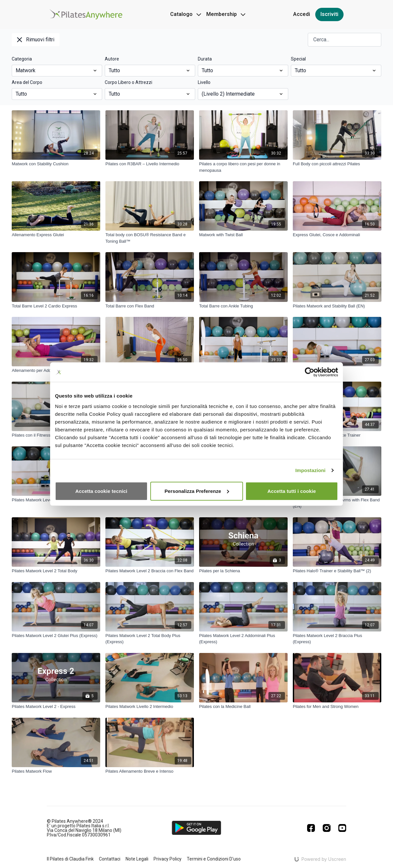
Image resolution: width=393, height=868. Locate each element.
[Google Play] (197, 828)
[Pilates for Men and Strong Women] (337, 707)
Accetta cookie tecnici (102, 491)
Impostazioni (311, 470)
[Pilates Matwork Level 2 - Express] (56, 707)
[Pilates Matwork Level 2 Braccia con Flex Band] (150, 571)
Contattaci (110, 859)
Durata (205, 59)
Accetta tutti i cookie (292, 491)
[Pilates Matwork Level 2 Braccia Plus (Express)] (337, 639)
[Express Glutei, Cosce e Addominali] (337, 235)
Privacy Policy (168, 859)
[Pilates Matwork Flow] (56, 771)
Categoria (22, 59)
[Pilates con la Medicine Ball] (243, 707)
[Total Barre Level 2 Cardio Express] (56, 306)
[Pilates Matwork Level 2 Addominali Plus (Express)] (243, 639)
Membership (226, 14)
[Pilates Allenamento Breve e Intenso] (150, 771)
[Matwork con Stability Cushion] (56, 164)
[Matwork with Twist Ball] (243, 235)
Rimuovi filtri (36, 40)
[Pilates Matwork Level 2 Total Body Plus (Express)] (150, 639)
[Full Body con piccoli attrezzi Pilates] (337, 164)
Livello (204, 82)
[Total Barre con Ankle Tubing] (243, 306)
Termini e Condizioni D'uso (214, 859)
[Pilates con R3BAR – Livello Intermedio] (150, 164)
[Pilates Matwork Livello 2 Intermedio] (150, 707)
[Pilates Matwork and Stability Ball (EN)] (337, 306)
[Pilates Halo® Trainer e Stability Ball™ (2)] (337, 571)
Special (298, 59)
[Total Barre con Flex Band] (150, 306)
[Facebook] (311, 828)
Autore (112, 59)
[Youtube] (342, 828)
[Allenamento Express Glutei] (56, 235)
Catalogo (186, 14)
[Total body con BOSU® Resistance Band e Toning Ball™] (150, 238)
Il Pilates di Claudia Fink (70, 859)
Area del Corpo (27, 82)
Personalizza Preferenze (197, 491)
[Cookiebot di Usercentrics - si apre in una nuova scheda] (310, 372)
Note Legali (137, 859)
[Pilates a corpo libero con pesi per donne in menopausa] (243, 167)
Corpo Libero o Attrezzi (129, 82)
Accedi (302, 14)
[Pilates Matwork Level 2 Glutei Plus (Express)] (56, 636)
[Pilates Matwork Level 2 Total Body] (56, 571)
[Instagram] (327, 828)
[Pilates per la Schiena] (243, 571)
